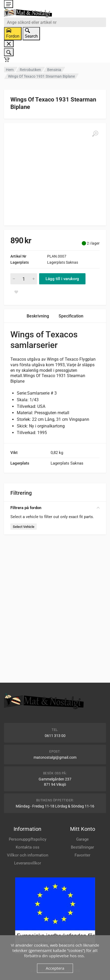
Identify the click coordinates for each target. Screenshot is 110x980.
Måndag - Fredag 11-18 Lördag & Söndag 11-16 (55, 806)
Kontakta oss (28, 847)
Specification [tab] (71, 316)
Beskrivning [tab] (38, 316)
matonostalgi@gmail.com (55, 757)
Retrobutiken (30, 70)
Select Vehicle (24, 527)
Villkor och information (28, 855)
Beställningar (82, 847)
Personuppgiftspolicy (28, 839)
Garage (82, 839)
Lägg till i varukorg (62, 279)
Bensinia (54, 70)
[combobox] (55, 22)
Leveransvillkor (28, 863)
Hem (10, 70)
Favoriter (82, 855)
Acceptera (55, 968)
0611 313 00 (55, 736)
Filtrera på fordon (55, 508)
